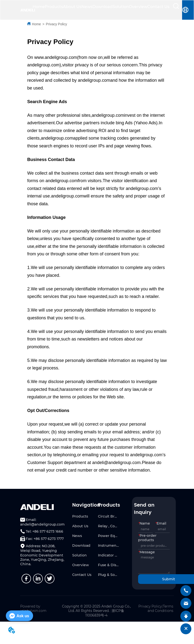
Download (102, 7)
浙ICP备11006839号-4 (105, 613)
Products (54, 7)
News (87, 7)
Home (39, 7)
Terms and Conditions (160, 608)
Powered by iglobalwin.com (33, 608)
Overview (138, 7)
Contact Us (158, 7)
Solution (121, 7)
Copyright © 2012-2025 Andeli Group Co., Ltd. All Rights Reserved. (96, 608)
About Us (72, 7)
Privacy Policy (57, 24)
